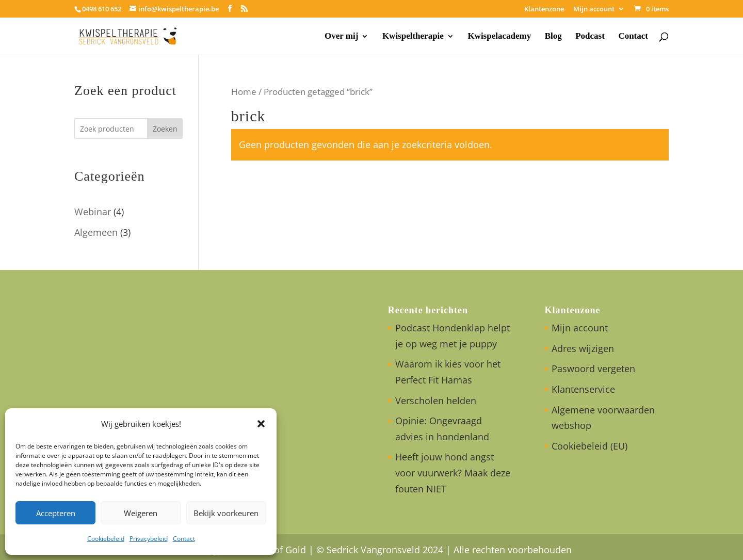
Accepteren (56, 513)
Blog (553, 37)
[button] (261, 424)
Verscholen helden (436, 401)
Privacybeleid (149, 539)
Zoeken (165, 129)
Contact (184, 539)
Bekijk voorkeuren (226, 513)
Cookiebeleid (106, 539)
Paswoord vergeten (593, 369)
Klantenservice (583, 389)
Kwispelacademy (499, 37)
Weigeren (141, 513)
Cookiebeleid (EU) (589, 446)
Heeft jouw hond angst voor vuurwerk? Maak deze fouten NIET (453, 473)
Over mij (341, 37)
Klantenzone (544, 10)
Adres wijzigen (583, 348)
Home (244, 92)
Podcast (590, 37)
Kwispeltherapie (413, 37)
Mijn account (594, 10)
